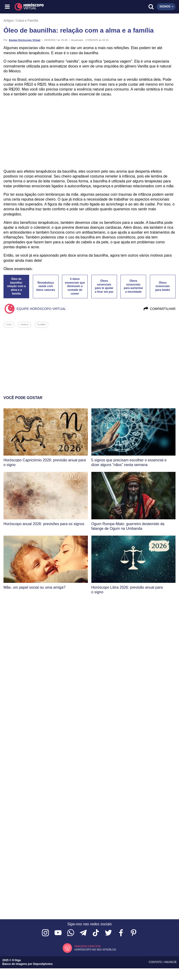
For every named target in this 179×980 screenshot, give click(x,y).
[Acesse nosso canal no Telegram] (83, 933)
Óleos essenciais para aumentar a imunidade (133, 286)
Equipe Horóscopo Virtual (25, 40)
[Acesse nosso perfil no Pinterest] (134, 933)
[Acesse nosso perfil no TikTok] (96, 933)
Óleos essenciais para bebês (163, 286)
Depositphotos (43, 964)
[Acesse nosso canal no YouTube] (58, 933)
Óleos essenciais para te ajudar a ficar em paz (104, 286)
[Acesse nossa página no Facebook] (121, 933)
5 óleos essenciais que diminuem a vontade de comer (75, 286)
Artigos (9, 20)
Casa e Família (27, 20)
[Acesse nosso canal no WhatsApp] (71, 933)
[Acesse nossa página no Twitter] (108, 933)
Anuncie (170, 962)
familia (25, 325)
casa (9, 325)
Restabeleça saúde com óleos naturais (46, 286)
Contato (156, 962)
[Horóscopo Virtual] (49, 7)
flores (41, 325)
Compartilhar (159, 309)
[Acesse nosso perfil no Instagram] (45, 933)
